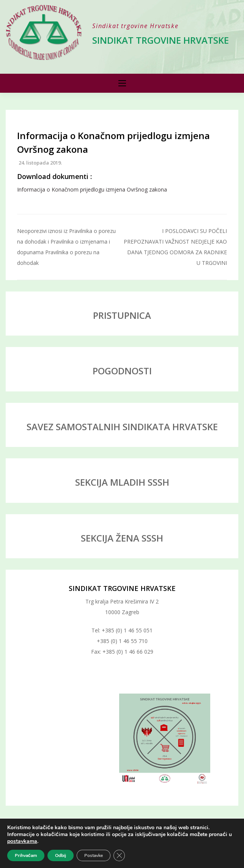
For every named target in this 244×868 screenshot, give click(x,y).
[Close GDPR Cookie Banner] (119, 855)
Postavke (94, 855)
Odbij (61, 855)
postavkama (22, 841)
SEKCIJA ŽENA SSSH (122, 538)
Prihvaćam (26, 855)
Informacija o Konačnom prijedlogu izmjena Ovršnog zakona (92, 189)
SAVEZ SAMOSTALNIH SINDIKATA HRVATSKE (122, 427)
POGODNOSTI (122, 371)
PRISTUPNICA (122, 315)
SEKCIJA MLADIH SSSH (122, 482)
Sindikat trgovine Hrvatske (161, 40)
